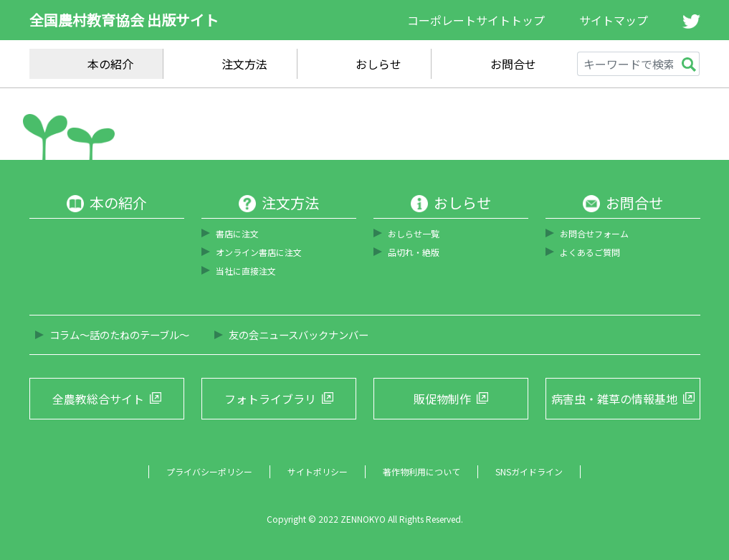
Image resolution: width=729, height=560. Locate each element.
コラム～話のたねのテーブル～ (119, 334)
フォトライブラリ (270, 399)
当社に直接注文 (246, 271)
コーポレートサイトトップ (476, 20)
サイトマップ (614, 20)
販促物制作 (442, 399)
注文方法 (244, 64)
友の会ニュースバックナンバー (299, 334)
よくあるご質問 (590, 252)
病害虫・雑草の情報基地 (614, 399)
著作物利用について (421, 471)
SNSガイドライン (529, 471)
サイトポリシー (318, 471)
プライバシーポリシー (209, 471)
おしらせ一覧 (414, 233)
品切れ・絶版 (414, 252)
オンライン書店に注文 (259, 252)
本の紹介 (110, 64)
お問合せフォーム (594, 233)
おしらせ (378, 64)
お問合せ (513, 64)
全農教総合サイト (98, 399)
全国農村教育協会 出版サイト (124, 20)
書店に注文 (237, 233)
